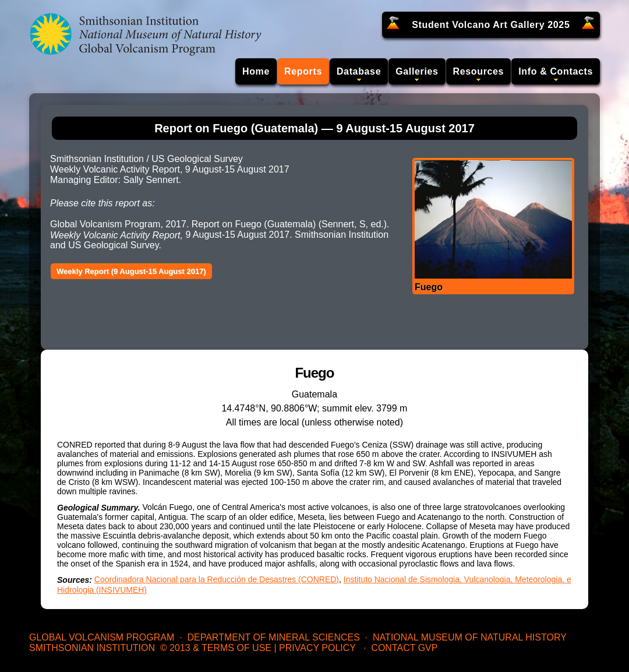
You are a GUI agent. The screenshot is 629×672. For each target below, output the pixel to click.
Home (256, 71)
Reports (303, 71)
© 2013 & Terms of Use (216, 648)
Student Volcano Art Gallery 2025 (491, 25)
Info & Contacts (556, 71)
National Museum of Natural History (470, 637)
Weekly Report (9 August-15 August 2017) (131, 271)
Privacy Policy (317, 648)
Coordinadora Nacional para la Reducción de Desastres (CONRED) (217, 579)
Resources (479, 71)
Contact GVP (404, 648)
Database (359, 71)
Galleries (417, 71)
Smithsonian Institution (92, 648)
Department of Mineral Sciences (273, 637)
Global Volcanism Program (102, 637)
